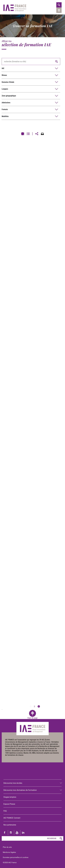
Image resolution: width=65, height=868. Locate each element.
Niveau (4, 75)
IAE (3, 68)
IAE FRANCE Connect (12, 818)
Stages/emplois (10, 797)
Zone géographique (9, 96)
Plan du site (7, 847)
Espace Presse (9, 804)
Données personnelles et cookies (16, 857)
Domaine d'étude (8, 82)
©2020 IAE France (10, 863)
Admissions (6, 103)
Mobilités (5, 116)
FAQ (5, 811)
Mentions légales (9, 852)
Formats (5, 109)
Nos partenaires (10, 825)
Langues (5, 89)
